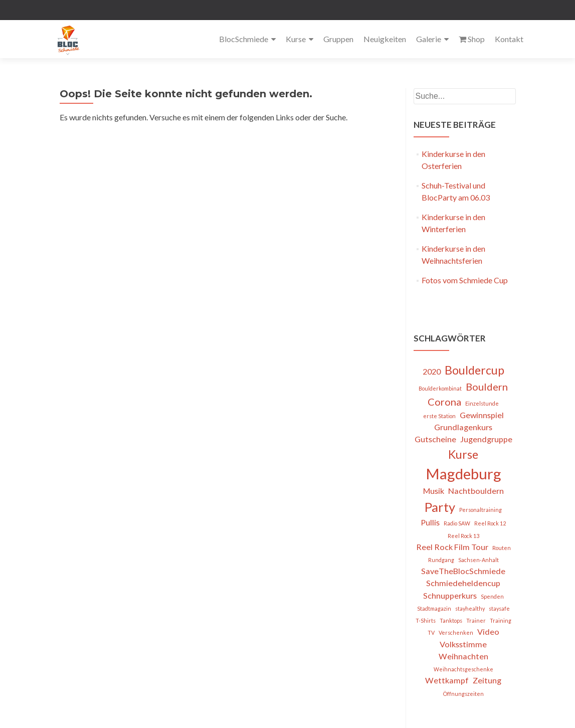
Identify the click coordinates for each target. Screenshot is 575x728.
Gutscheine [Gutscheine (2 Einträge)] (435, 439)
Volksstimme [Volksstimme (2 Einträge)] (463, 644)
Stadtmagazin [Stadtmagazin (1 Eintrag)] (434, 608)
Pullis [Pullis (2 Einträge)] (430, 522)
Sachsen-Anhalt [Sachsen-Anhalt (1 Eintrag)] (478, 560)
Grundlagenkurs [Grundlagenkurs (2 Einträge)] (463, 427)
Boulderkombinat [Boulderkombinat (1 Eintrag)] (440, 388)
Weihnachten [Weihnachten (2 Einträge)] (463, 656)
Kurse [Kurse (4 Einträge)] (463, 454)
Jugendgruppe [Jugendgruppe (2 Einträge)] (486, 439)
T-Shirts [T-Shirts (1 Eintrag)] (426, 620)
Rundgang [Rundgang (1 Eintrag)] (441, 560)
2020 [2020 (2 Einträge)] (432, 371)
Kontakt (509, 39)
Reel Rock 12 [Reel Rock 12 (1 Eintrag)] (490, 523)
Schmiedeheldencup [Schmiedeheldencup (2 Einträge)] (463, 583)
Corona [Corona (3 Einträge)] (444, 402)
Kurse (296, 39)
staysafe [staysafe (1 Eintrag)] (499, 608)
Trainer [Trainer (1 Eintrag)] (476, 620)
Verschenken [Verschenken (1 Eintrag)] (456, 632)
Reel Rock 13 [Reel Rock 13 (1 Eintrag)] (463, 536)
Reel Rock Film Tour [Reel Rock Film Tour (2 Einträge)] (452, 547)
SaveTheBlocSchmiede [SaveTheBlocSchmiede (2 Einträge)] (463, 571)
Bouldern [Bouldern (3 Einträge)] (487, 387)
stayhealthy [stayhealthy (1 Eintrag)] (470, 608)
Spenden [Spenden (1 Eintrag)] (492, 596)
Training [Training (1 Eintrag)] (501, 620)
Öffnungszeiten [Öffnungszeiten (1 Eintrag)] (463, 694)
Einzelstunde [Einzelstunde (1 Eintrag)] (482, 403)
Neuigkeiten (385, 39)
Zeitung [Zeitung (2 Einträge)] (487, 680)
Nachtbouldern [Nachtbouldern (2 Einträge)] (476, 491)
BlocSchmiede (244, 39)
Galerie (429, 39)
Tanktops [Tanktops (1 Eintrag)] (451, 620)
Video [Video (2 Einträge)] (488, 631)
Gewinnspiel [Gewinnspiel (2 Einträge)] (482, 415)
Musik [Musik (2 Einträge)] (434, 491)
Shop (472, 39)
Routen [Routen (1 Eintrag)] (502, 548)
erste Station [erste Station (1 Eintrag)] (439, 416)
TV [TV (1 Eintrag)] (431, 632)
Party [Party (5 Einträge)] (440, 507)
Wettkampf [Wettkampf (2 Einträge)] (447, 680)
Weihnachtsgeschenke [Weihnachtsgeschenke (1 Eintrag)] (463, 669)
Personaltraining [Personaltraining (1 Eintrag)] (481, 510)
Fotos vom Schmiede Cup (465, 280)
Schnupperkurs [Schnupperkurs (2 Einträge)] (450, 595)
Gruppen (338, 39)
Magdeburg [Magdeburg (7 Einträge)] (463, 474)
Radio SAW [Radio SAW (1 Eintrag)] (457, 523)
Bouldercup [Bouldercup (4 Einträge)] (474, 370)
